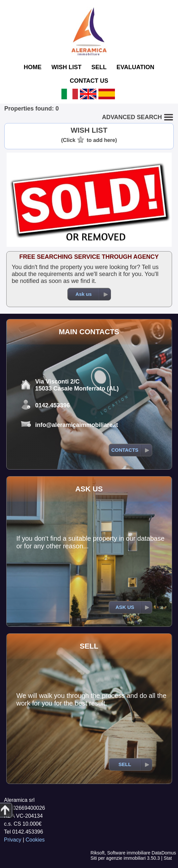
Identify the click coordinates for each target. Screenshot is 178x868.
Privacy (13, 840)
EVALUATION (135, 67)
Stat (168, 858)
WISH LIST (67, 67)
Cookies (35, 840)
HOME (33, 67)
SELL (99, 67)
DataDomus (164, 853)
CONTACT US (89, 81)
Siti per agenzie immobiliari (118, 858)
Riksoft (98, 853)
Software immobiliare (129, 853)
